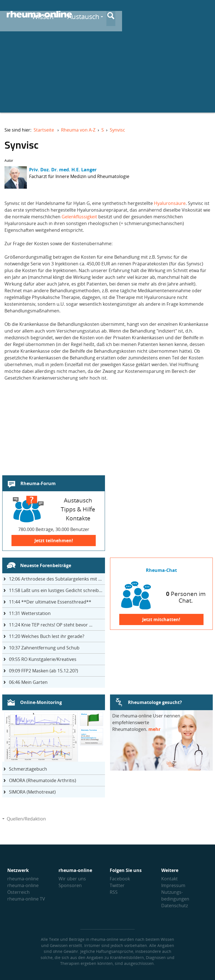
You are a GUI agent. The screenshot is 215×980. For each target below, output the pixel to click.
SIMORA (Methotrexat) (32, 792)
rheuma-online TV (26, 899)
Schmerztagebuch (28, 769)
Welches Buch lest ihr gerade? (47, 636)
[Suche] (204, 15)
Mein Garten (28, 682)
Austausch (160, 14)
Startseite (44, 130)
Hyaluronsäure (170, 203)
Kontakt (170, 879)
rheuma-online (23, 879)
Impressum (173, 885)
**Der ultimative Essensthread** (50, 602)
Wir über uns (72, 879)
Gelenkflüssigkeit (79, 217)
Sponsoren (70, 885)
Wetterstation (30, 613)
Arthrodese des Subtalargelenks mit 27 (56, 579)
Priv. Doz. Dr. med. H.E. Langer (63, 170)
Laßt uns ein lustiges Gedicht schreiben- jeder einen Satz (57, 590)
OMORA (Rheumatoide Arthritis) (43, 780)
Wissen (120, 14)
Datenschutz (175, 906)
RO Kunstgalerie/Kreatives (43, 659)
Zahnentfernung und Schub (44, 648)
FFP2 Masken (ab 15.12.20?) (44, 671)
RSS (114, 892)
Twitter (117, 885)
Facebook (120, 879)
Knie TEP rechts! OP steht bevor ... (51, 625)
